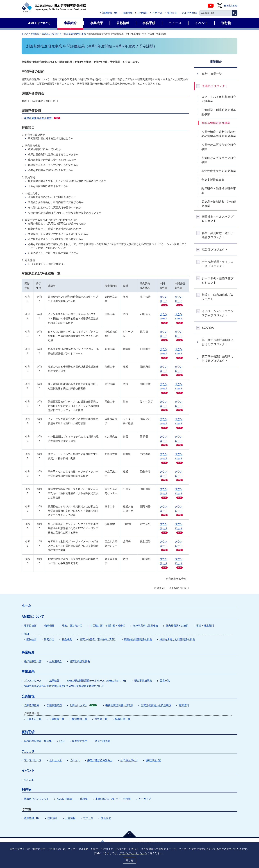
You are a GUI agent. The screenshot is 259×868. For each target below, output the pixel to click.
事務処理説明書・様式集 (119, 705)
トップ (25, 34)
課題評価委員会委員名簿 (42, 118)
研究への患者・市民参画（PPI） (98, 639)
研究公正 (49, 639)
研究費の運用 (80, 741)
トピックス (56, 760)
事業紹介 (35, 34)
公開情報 (142, 13)
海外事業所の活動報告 (146, 626)
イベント (75, 760)
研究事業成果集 (143, 681)
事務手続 (28, 732)
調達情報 (110, 13)
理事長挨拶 (30, 626)
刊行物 (26, 790)
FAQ (62, 741)
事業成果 (28, 672)
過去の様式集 (103, 741)
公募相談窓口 (54, 705)
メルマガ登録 (189, 13)
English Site (231, 6)
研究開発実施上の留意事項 (156, 705)
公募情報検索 (31, 705)
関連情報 (184, 705)
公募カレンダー (83, 705)
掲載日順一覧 (123, 719)
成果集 (84, 799)
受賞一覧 (165, 681)
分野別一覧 (101, 719)
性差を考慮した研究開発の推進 (177, 639)
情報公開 (31, 639)
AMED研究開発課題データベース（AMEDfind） (96, 681)
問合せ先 (172, 13)
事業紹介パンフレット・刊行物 (113, 799)
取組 (26, 634)
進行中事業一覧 (33, 661)
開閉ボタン (198, 86)
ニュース (28, 751)
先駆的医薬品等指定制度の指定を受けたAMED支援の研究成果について (64, 686)
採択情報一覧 (79, 719)
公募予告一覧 (34, 719)
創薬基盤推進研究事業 (75, 34)
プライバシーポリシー (132, 853)
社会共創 (67, 639)
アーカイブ (145, 799)
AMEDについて (33, 617)
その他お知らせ (129, 760)
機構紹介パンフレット (37, 799)
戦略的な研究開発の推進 (138, 639)
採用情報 (128, 13)
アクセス (157, 13)
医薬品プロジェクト (52, 34)
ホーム (26, 605)
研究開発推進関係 (80, 661)
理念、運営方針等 (72, 626)
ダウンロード (164, 301)
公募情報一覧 (57, 719)
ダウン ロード (179, 301)
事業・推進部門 (205, 626)
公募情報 (28, 696)
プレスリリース (33, 681)
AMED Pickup (65, 799)
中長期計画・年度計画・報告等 (108, 626)
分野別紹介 (56, 661)
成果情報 (54, 681)
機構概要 (49, 626)
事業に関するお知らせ (100, 760)
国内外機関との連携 (177, 626)
